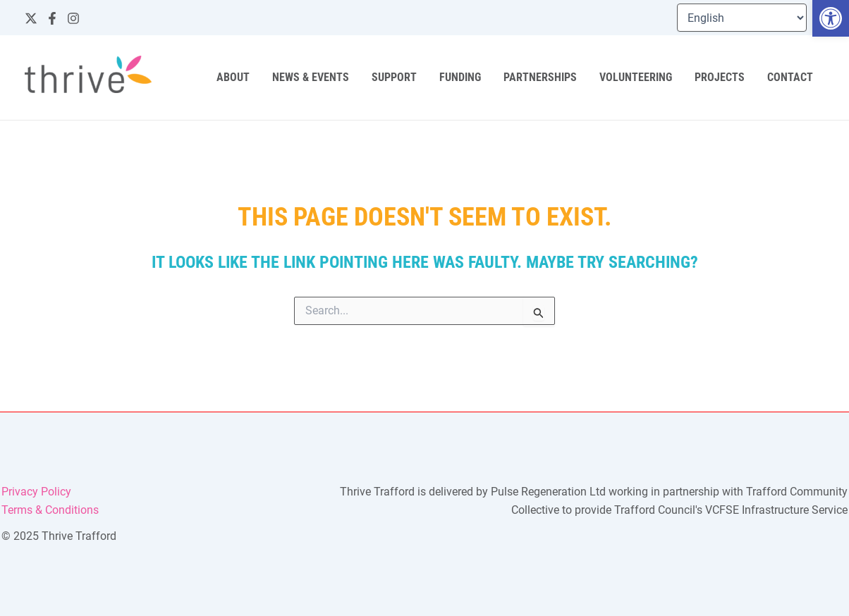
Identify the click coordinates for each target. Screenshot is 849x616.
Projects (720, 77)
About (233, 77)
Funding (460, 77)
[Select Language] (742, 18)
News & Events (311, 77)
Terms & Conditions (50, 510)
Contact (790, 77)
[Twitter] (31, 18)
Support (394, 77)
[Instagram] (73, 18)
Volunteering (636, 77)
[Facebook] (52, 18)
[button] (831, 18)
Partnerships (540, 77)
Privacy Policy (36, 492)
